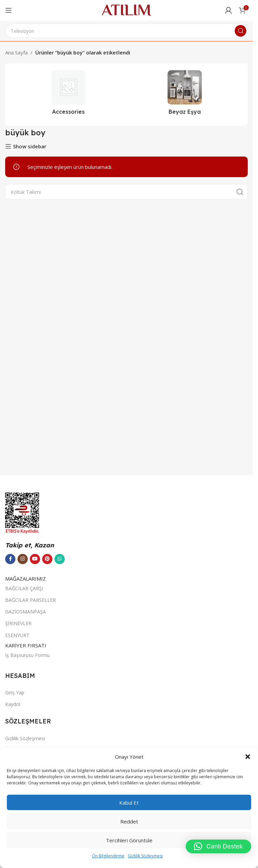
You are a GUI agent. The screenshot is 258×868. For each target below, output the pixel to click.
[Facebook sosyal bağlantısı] (10, 559)
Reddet (129, 821)
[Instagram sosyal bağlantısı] (23, 559)
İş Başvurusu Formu (27, 655)
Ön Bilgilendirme (108, 856)
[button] (248, 757)
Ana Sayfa (16, 52)
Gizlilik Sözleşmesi (145, 856)
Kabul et (129, 803)
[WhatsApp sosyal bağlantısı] (60, 559)
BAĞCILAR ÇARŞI (24, 588)
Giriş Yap (15, 692)
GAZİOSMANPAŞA (26, 612)
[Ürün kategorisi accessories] (68, 95)
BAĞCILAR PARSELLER (30, 600)
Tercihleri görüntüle (129, 840)
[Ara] (126, 31)
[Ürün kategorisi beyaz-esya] (185, 95)
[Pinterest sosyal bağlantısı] (47, 559)
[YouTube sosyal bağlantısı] (35, 559)
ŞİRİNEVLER (18, 623)
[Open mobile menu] (9, 10)
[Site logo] (126, 10)
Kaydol (13, 704)
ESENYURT (17, 635)
